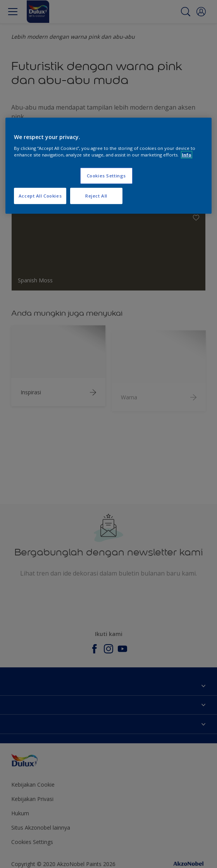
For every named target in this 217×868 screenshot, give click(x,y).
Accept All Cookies (40, 196)
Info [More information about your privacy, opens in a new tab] (187, 155)
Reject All (96, 196)
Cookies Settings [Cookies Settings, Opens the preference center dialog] (106, 176)
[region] (108, 166)
